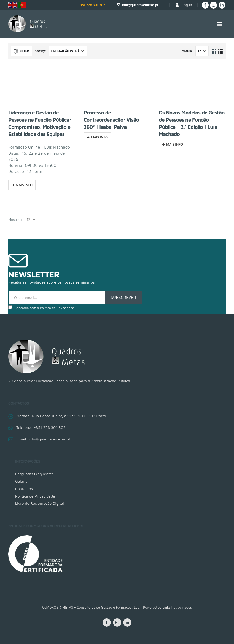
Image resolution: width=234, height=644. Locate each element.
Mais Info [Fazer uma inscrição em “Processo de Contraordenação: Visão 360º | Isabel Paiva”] (99, 137)
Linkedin (127, 623)
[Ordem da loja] (68, 51)
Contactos (24, 489)
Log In (183, 5)
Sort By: (40, 51)
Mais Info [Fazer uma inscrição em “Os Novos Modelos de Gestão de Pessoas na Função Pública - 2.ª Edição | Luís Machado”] (175, 144)
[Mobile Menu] (220, 24)
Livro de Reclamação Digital (39, 503)
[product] (42, 86)
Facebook (107, 623)
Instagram (117, 623)
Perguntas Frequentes (34, 474)
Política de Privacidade (57, 308)
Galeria (21, 481)
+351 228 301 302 (92, 5)
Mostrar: (188, 51)
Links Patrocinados (177, 608)
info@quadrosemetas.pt (140, 5)
